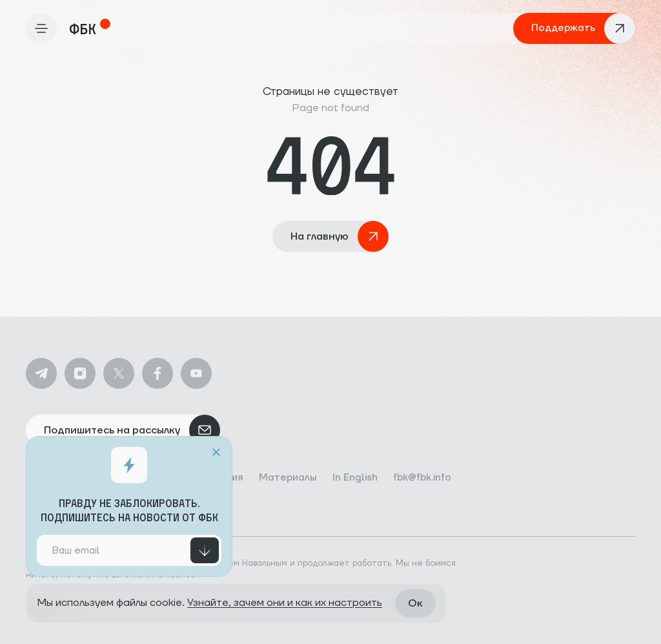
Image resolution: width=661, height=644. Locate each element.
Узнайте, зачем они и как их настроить (285, 603)
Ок (415, 603)
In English (355, 478)
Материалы (288, 478)
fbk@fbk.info (422, 478)
